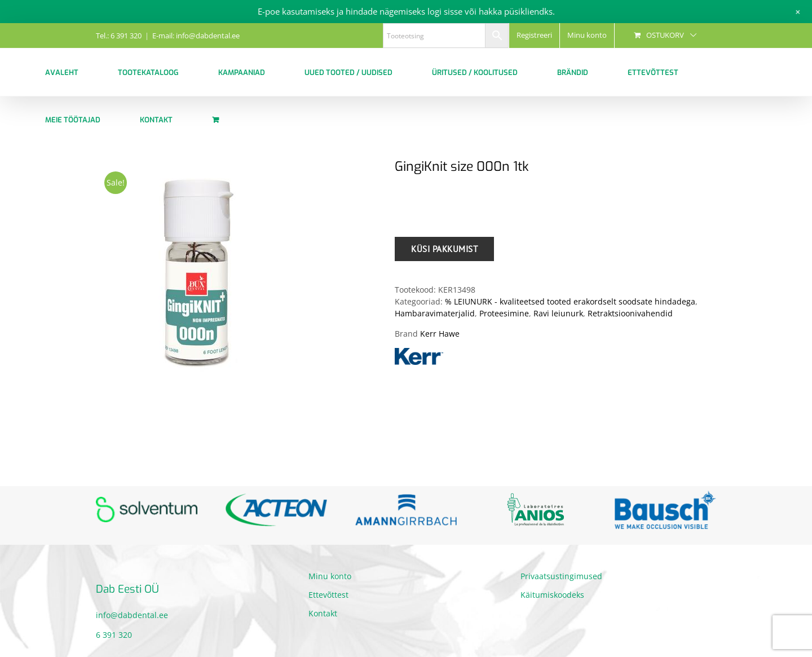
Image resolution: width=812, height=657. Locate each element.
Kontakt (323, 613)
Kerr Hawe (440, 334)
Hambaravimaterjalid (435, 313)
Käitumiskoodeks (552, 595)
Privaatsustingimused (561, 576)
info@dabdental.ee (132, 615)
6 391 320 (114, 635)
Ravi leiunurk (558, 313)
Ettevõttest (328, 595)
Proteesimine (504, 313)
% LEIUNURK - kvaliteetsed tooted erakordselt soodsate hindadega (570, 301)
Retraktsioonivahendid (630, 313)
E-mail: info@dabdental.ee (196, 36)
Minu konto (330, 576)
